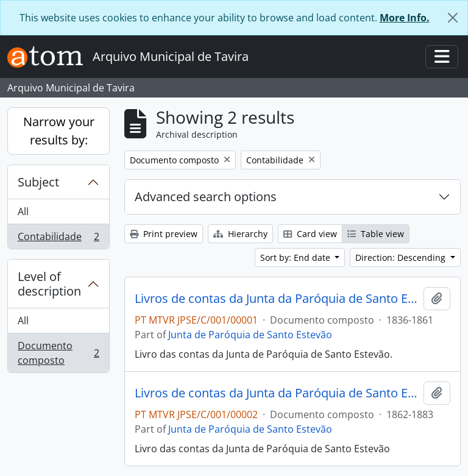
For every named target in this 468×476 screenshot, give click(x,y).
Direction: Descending (402, 258)
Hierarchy (240, 234)
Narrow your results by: (59, 131)
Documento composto (58, 353)
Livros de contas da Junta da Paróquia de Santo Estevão (277, 299)
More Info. (405, 18)
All (23, 211)
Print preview (164, 234)
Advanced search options (206, 197)
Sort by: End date (296, 258)
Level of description (49, 284)
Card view (310, 234)
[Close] (453, 18)
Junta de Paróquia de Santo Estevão (250, 335)
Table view (376, 234)
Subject (38, 182)
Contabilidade (58, 239)
